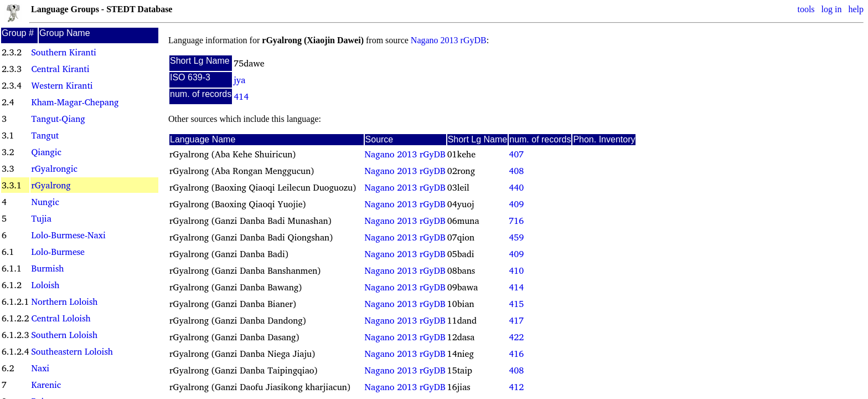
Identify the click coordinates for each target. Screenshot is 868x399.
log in (832, 9)
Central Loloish (61, 318)
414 (241, 96)
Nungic (45, 202)
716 (516, 221)
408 (516, 171)
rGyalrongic (54, 168)
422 (516, 337)
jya (239, 80)
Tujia (41, 218)
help (856, 9)
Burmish (47, 268)
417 (516, 320)
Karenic (46, 385)
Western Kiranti (62, 85)
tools (806, 9)
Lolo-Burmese (58, 252)
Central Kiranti (60, 69)
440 (516, 187)
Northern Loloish (64, 301)
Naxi (40, 368)
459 (516, 237)
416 (516, 354)
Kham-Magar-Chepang (75, 102)
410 (516, 270)
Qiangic (46, 152)
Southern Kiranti (63, 52)
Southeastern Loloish (72, 351)
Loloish (45, 285)
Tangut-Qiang (58, 119)
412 (516, 387)
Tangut (45, 135)
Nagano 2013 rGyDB (449, 40)
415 (516, 304)
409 (516, 204)
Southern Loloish (64, 335)
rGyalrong (51, 185)
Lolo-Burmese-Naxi (68, 235)
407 (516, 154)
